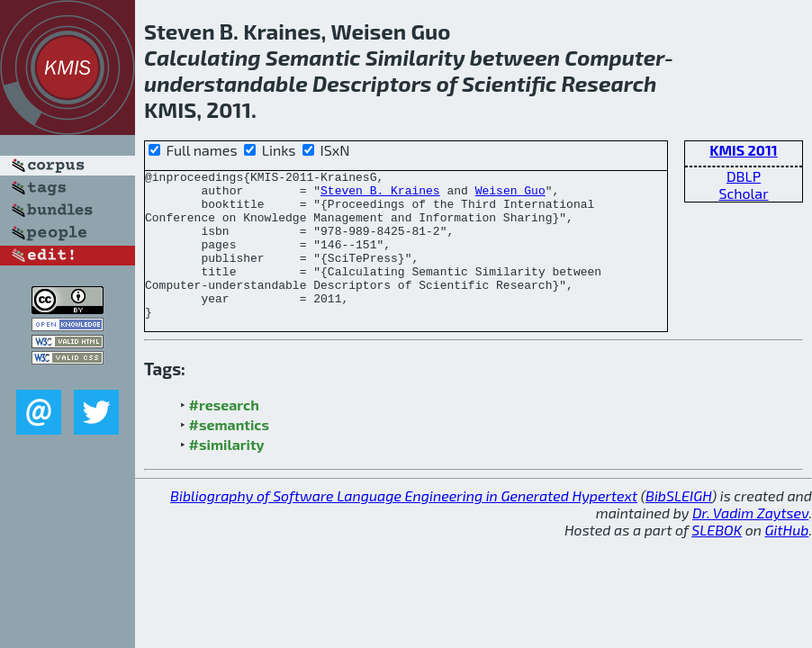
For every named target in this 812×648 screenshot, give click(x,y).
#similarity (227, 474)
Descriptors (372, 83)
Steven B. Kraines (380, 195)
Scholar (743, 193)
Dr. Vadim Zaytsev (750, 542)
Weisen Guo (510, 195)
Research (609, 83)
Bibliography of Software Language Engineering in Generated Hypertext (404, 525)
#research (224, 434)
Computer (614, 57)
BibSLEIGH (678, 525)
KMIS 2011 (744, 150)
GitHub (787, 559)
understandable (226, 83)
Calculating (203, 57)
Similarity (415, 57)
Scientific (509, 83)
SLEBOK (717, 559)
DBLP (744, 176)
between (515, 57)
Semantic (313, 57)
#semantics (229, 454)
